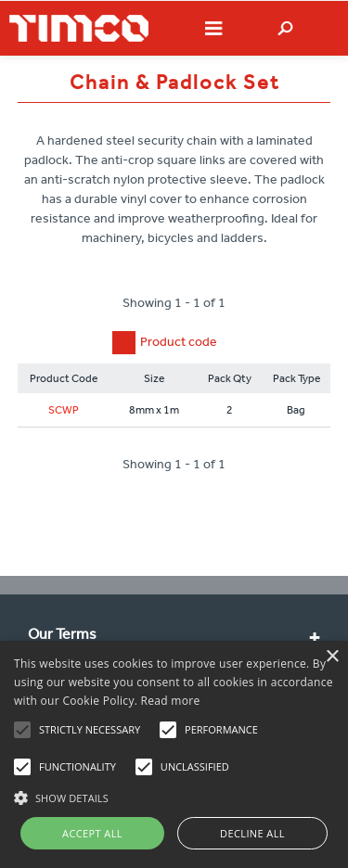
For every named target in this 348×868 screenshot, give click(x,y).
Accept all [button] (92, 833)
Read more (171, 701)
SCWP (64, 410)
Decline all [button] (252, 833)
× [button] (332, 657)
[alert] (174, 754)
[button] (174, 796)
